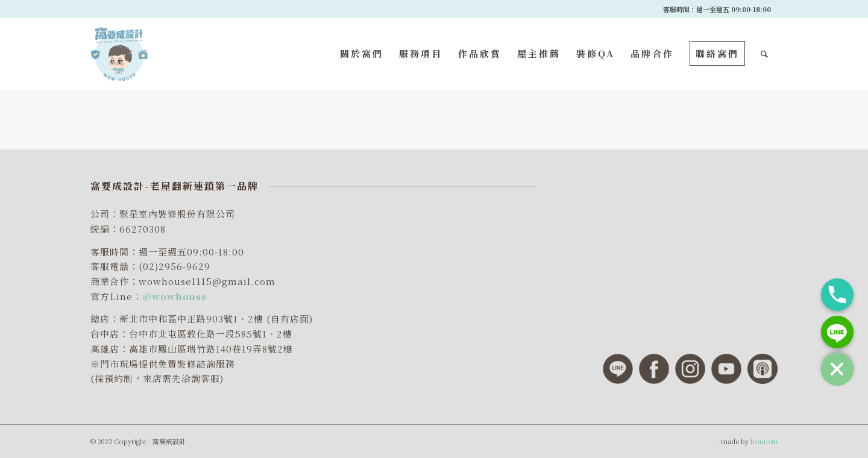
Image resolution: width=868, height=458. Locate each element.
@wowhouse (175, 296)
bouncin (764, 441)
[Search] (765, 54)
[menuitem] (362, 54)
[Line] (837, 332)
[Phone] (837, 295)
